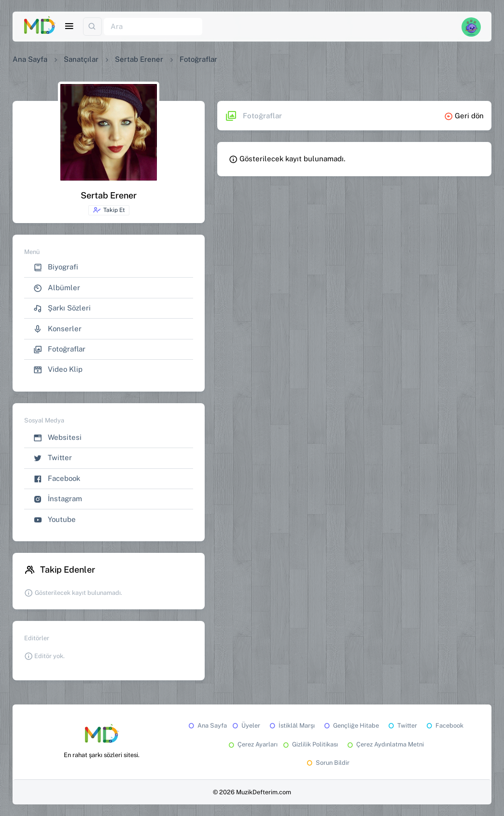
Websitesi (57, 438)
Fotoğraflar (59, 349)
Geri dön (464, 116)
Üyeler (245, 725)
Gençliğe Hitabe (351, 725)
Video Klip (58, 370)
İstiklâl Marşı (291, 725)
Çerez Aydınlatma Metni (385, 744)
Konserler (57, 329)
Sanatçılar (81, 59)
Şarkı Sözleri (62, 308)
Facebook (57, 479)
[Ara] (153, 27)
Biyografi (56, 267)
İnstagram (58, 499)
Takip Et (109, 210)
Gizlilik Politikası (310, 744)
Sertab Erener (139, 59)
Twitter (53, 458)
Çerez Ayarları (252, 744)
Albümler (57, 288)
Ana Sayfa (30, 59)
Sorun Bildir (327, 763)
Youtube (55, 520)
